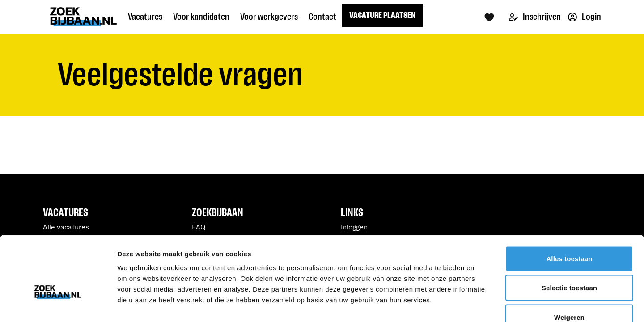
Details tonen (483, 304)
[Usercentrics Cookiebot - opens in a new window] (58, 305)
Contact (322, 17)
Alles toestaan (569, 205)
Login (585, 17)
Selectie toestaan (569, 234)
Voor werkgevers (269, 17)
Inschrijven (535, 17)
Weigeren (569, 263)
